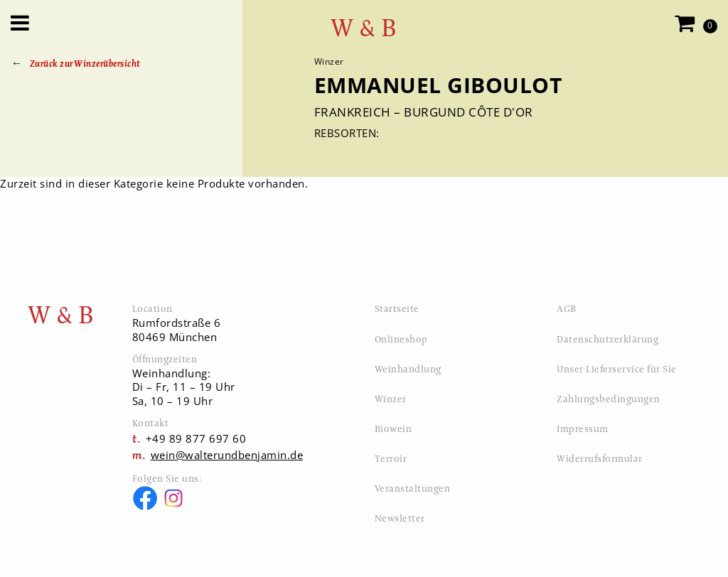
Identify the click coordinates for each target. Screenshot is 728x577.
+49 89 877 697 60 (196, 438)
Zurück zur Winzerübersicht (85, 64)
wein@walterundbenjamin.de (227, 455)
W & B (364, 28)
